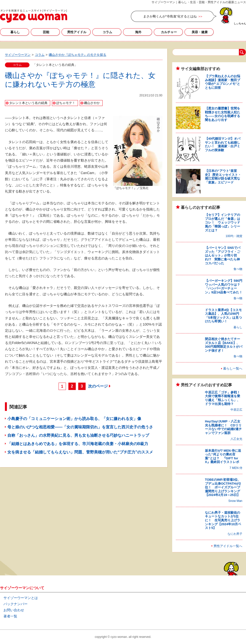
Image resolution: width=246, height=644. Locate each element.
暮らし (15, 32)
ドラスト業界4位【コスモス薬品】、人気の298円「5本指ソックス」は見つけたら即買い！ (223, 316)
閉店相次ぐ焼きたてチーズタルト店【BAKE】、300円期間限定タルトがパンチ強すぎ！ (224, 345)
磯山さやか (92, 103)
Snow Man (235, 501)
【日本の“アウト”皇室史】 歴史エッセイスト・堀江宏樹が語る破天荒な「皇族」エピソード (223, 177)
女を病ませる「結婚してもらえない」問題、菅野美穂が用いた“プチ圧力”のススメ (80, 452)
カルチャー (169, 32)
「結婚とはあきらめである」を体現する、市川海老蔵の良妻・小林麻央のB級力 (78, 444)
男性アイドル (77, 32)
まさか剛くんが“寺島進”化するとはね (170, 16)
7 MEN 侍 (236, 468)
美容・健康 (200, 32)
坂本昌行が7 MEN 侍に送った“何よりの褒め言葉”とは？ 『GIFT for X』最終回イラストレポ (223, 456)
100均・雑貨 (234, 236)
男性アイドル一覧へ (228, 546)
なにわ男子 (235, 534)
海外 (138, 32)
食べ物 (238, 269)
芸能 (46, 32)
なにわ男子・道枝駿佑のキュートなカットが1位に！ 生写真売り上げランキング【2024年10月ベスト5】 (223, 520)
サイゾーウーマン (34, 16)
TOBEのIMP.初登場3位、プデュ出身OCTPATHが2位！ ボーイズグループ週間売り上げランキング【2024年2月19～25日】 (223, 487)
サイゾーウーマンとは (21, 598)
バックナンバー (15, 604)
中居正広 (236, 410)
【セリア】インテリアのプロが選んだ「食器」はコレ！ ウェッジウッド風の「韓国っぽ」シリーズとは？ (223, 222)
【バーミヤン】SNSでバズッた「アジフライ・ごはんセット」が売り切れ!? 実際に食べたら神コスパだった (223, 255)
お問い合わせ (14, 610)
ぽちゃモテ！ (66, 103)
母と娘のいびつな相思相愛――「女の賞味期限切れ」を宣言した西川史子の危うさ (80, 427)
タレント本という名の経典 (28, 103)
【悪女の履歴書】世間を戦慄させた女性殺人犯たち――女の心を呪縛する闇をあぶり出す (223, 114)
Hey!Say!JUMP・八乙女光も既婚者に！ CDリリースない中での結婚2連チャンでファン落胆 (223, 427)
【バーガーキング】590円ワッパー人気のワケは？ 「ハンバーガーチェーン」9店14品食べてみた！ (224, 286)
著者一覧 (10, 616)
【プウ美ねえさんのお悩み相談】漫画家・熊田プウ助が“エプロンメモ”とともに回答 (223, 82)
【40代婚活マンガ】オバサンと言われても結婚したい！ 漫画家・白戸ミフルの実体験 (223, 144)
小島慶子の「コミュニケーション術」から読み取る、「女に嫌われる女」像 (74, 419)
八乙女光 (236, 439)
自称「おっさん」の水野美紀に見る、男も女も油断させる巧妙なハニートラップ (78, 435)
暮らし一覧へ (233, 368)
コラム (107, 32)
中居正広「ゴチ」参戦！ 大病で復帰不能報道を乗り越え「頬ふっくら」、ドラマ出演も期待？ (224, 398)
